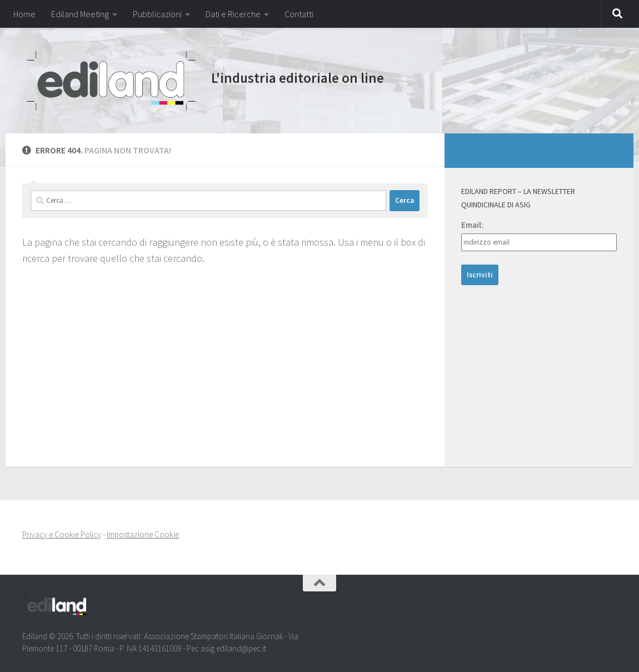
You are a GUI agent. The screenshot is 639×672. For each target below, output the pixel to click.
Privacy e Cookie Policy (62, 534)
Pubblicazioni (157, 14)
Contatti (299, 14)
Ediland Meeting (80, 14)
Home (24, 14)
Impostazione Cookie (143, 534)
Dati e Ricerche (233, 14)
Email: (472, 225)
